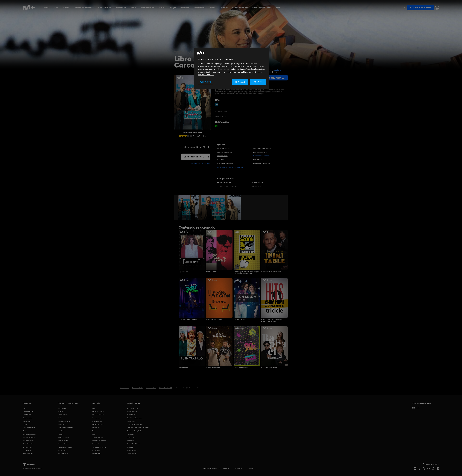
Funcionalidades (240, 8)
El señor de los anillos (225, 163)
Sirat (59, 418)
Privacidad (238, 468)
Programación (97, 454)
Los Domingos (62, 408)
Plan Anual (130, 441)
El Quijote (221, 159)
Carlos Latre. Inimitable (271, 272)
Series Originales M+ (29, 434)
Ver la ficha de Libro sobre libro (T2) (230, 167)
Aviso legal (226, 468)
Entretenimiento (28, 454)
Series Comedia (28, 444)
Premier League (97, 418)
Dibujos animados (63, 444)
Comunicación (132, 454)
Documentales (147, 8)
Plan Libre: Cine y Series (135, 431)
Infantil (162, 8)
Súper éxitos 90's (241, 368)
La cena (60, 411)
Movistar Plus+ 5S (63, 454)
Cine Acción (27, 421)
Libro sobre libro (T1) (194, 147)
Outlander (61, 424)
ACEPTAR (258, 82)
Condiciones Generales (134, 418)
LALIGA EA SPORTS (98, 415)
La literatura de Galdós (262, 163)
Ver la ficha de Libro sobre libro (198, 163)
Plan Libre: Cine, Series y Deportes (138, 428)
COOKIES (250, 468)
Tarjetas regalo (132, 450)
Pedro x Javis (212, 272)
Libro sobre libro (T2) (194, 157)
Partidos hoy (96, 450)
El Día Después (97, 421)
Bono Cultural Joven (262, 8)
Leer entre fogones (260, 152)
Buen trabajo (184, 368)
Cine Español (27, 415)
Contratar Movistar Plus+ (135, 424)
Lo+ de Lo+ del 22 (241, 320)
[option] (187, 207)
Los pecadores (62, 415)
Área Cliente (131, 415)
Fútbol (66, 8)
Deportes (185, 8)
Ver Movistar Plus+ (133, 408)
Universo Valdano (98, 424)
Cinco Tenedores (213, 368)
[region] (232, 68)
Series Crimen (27, 447)
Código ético (131, 421)
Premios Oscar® (63, 441)
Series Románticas (29, 437)
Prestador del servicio (210, 468)
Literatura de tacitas (225, 152)
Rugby (173, 8)
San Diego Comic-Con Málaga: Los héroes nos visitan (246, 273)
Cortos (212, 8)
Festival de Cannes (64, 437)
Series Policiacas (28, 441)
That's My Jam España (188, 320)
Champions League (98, 411)
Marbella (61, 434)
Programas (199, 8)
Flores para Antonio (64, 421)
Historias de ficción (214, 320)
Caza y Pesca (62, 450)
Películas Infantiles (29, 428)
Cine (56, 8)
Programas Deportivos (65, 447)
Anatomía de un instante (65, 428)
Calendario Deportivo (99, 447)
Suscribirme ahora (421, 8)
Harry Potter (258, 159)
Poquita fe (61, 431)
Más (278, 8)
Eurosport (96, 444)
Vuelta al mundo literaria (262, 148)
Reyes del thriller (223, 148)
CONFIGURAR (205, 82)
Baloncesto (121, 8)
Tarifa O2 (130, 447)
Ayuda (416, 408)
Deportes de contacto (99, 441)
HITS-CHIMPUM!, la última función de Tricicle (272, 321)
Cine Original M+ (28, 411)
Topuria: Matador (98, 437)
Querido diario (222, 156)
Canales (224, 8)
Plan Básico (131, 434)
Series (47, 8)
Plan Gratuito (105, 8)
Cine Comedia (28, 418)
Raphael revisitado (269, 368)
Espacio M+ (183, 272)
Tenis (133, 8)
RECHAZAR (240, 82)
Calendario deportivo (84, 8)
